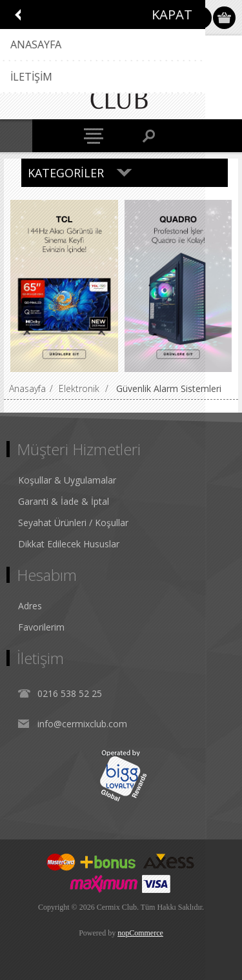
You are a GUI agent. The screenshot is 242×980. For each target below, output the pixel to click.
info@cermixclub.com (82, 724)
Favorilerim (41, 627)
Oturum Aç (200, 18)
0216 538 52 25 (70, 693)
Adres (30, 606)
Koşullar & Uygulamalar (67, 480)
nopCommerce (140, 933)
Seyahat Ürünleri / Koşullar (73, 523)
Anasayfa (27, 388)
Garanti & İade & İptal (64, 501)
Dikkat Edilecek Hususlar (69, 544)
